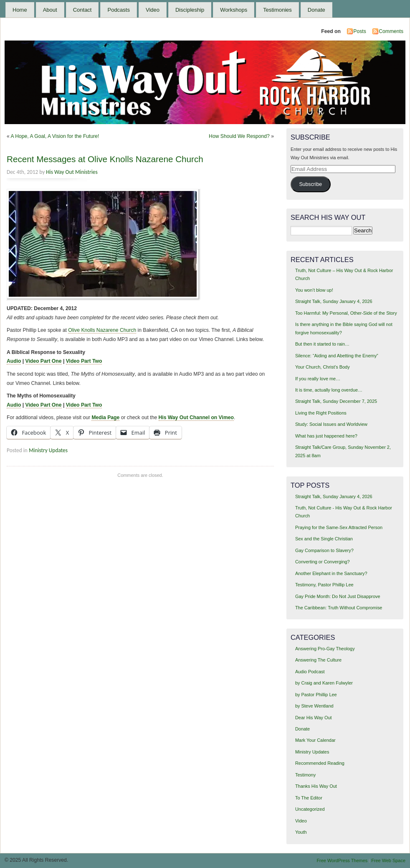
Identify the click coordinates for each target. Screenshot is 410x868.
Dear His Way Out (314, 718)
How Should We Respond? (239, 136)
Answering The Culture (318, 660)
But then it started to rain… (322, 344)
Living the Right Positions (321, 413)
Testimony (305, 775)
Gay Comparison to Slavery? (324, 550)
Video (153, 10)
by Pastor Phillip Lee (316, 695)
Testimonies (277, 10)
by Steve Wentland (314, 706)
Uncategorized (310, 809)
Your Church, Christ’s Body (323, 367)
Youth (301, 832)
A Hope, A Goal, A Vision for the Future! (55, 136)
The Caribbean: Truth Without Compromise (339, 608)
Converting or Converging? (323, 562)
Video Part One (44, 361)
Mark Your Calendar (315, 740)
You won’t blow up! (314, 290)
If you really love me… (318, 379)
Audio (14, 361)
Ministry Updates (48, 450)
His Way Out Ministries (72, 172)
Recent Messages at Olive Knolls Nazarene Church (105, 159)
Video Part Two (84, 361)
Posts (359, 31)
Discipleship (190, 10)
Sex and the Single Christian (324, 539)
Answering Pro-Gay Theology (325, 649)
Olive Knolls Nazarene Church (102, 330)
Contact (82, 10)
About (50, 10)
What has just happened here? (326, 436)
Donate (316, 10)
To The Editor (309, 798)
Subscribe (310, 184)
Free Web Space (388, 860)
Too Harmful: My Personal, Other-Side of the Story (346, 313)
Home (20, 10)
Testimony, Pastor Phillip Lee (324, 585)
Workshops (234, 10)
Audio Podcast (310, 672)
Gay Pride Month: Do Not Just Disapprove (338, 596)
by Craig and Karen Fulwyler (324, 683)
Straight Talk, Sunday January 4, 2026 (334, 301)
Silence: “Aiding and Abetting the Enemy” (337, 356)
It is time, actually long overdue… (329, 390)
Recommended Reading (320, 763)
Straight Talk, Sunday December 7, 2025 (336, 401)
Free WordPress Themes (342, 860)
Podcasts (118, 10)
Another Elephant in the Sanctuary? (331, 573)
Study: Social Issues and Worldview (331, 424)
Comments (391, 31)
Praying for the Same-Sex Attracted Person (339, 527)
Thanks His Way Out (316, 786)
